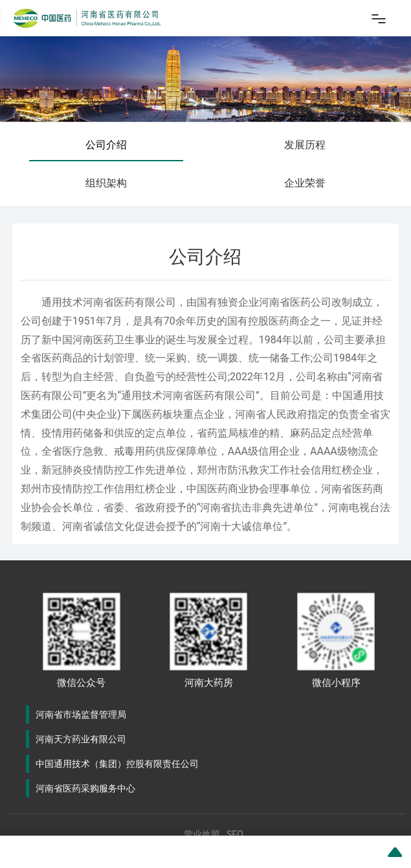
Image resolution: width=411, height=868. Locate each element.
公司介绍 (106, 145)
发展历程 (305, 145)
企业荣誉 (305, 183)
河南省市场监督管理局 (81, 714)
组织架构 (106, 183)
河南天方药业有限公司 (81, 739)
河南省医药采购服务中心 (85, 788)
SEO (235, 834)
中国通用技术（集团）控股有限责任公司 (117, 764)
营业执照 (202, 834)
